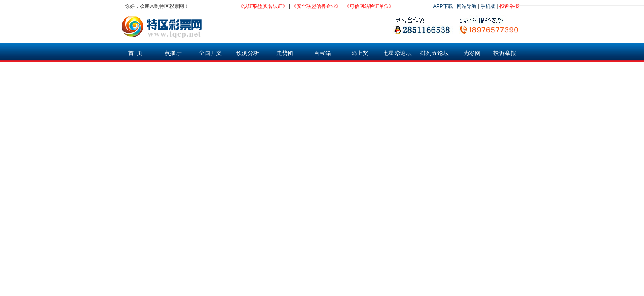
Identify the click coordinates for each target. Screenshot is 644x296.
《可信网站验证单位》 (369, 6)
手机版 (488, 6)
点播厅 (173, 53)
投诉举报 (509, 6)
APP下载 (443, 6)
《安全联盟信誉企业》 (316, 6)
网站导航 (467, 6)
